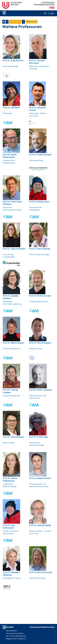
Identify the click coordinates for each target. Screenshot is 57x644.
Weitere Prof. (32, 22)
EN (45, 14)
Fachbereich (15, 22)
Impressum (36, 627)
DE (41, 14)
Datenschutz (48, 627)
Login (51, 14)
